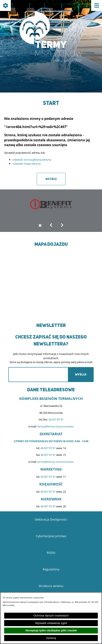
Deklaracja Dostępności (51, 519)
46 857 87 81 (56, 419)
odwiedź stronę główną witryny (32, 160)
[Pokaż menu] (97, 5)
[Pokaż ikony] (5, 5)
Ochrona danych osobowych (51, 616)
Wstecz (51, 179)
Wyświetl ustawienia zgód (51, 623)
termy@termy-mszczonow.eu (55, 426)
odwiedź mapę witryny (27, 164)
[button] (51, 225)
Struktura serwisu (51, 586)
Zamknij (51, 638)
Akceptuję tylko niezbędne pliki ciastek (51, 630)
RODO (51, 553)
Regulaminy (51, 569)
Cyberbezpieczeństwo (51, 536)
